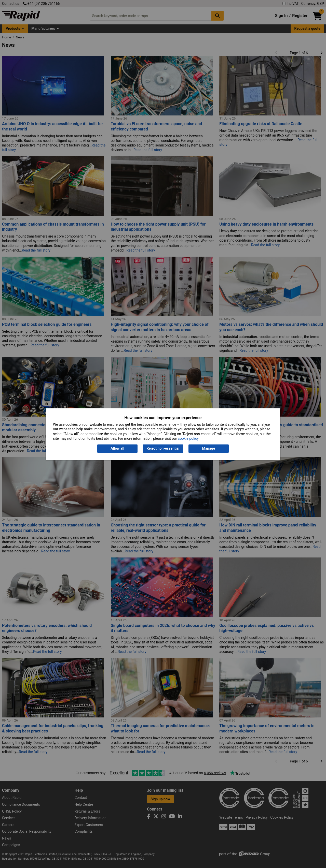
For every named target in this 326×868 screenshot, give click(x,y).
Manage (209, 449)
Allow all (117, 449)
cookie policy (188, 438)
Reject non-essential (163, 449)
